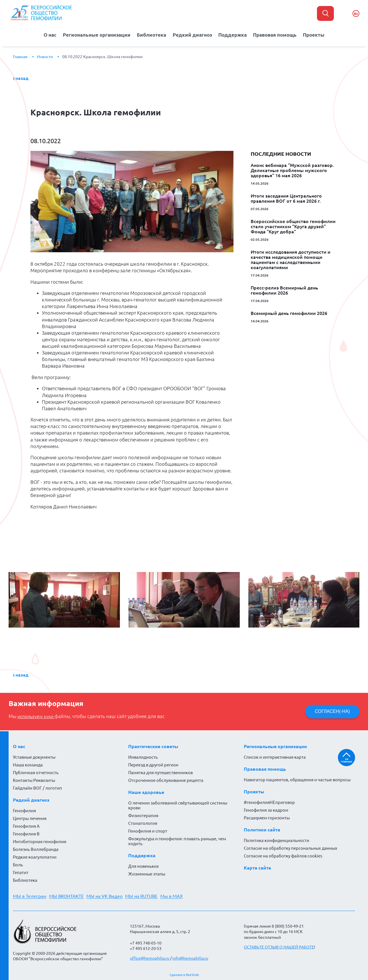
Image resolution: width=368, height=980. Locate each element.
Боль (18, 864)
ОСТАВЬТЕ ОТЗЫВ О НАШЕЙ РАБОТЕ (279, 946)
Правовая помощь (276, 34)
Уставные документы (34, 756)
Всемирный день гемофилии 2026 (289, 312)
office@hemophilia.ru (150, 957)
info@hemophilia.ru (190, 957)
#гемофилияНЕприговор (269, 801)
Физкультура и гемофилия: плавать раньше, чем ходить (177, 840)
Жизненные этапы (147, 873)
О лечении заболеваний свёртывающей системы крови (178, 804)
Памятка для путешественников (160, 772)
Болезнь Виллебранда (36, 848)
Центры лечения (30, 818)
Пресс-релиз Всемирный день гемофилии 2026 (284, 289)
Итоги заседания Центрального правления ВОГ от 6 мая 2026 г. (286, 198)
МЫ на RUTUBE (146, 895)
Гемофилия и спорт (148, 830)
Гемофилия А (26, 825)
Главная (20, 56)
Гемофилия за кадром (266, 809)
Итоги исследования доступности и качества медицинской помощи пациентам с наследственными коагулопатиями (291, 259)
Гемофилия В (26, 833)
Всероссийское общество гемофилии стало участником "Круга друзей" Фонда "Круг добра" (293, 226)
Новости (45, 56)
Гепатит (21, 872)
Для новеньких (144, 865)
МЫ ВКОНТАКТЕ (68, 895)
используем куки (37, 715)
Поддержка (233, 34)
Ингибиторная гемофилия (40, 841)
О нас (48, 34)
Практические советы (153, 746)
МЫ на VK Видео (107, 895)
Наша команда (28, 764)
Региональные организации (96, 34)
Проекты (316, 34)
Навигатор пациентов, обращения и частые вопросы (297, 779)
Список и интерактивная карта (275, 756)
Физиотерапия (143, 815)
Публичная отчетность (36, 772)
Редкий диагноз (193, 34)
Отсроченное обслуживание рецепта (166, 779)
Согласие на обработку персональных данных (291, 847)
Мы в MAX (177, 895)
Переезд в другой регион (153, 764)
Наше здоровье (146, 791)
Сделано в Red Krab (184, 974)
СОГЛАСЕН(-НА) (332, 710)
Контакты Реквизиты (34, 779)
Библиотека (152, 34)
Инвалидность (143, 756)
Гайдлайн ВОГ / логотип (37, 787)
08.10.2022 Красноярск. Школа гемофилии (102, 56)
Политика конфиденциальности (277, 840)
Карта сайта (257, 867)
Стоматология (143, 822)
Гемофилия (24, 810)
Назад (22, 77)
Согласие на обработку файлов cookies (283, 855)
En (356, 14)
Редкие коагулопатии (35, 856)
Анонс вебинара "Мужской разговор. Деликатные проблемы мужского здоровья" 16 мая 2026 (292, 169)
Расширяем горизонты (267, 817)
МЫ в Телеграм (30, 895)
